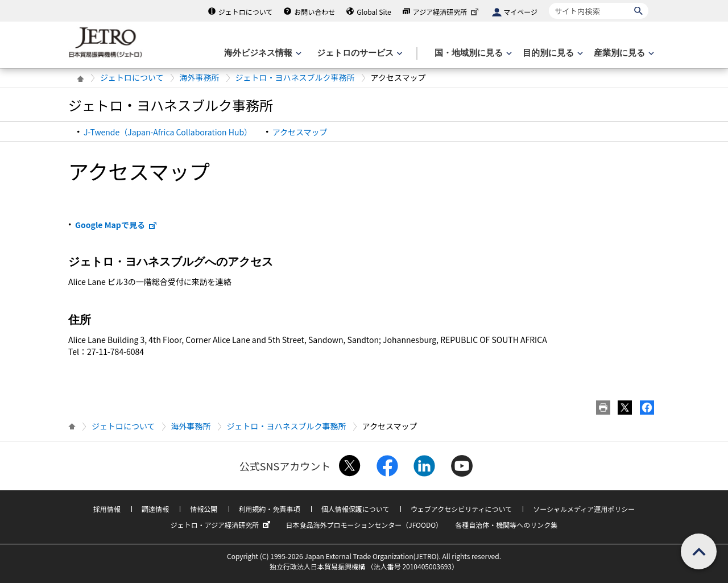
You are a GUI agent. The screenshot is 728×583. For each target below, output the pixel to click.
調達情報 (155, 509)
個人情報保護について (355, 509)
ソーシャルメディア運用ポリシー (584, 509)
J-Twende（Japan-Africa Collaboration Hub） (168, 132)
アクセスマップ (300, 132)
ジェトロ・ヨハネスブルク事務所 (295, 77)
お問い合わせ (315, 12)
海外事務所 (200, 77)
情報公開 (204, 509)
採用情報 (107, 509)
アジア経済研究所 (447, 12)
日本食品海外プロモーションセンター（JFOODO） (364, 525)
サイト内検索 (549, 3)
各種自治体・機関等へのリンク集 (506, 525)
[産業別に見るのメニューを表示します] (623, 53)
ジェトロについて (246, 12)
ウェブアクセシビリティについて (461, 509)
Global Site (374, 12)
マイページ (520, 12)
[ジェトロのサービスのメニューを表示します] (359, 53)
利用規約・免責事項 (270, 509)
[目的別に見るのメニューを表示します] (552, 53)
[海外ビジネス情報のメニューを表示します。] (262, 53)
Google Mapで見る (116, 225)
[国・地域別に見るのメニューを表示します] (472, 53)
